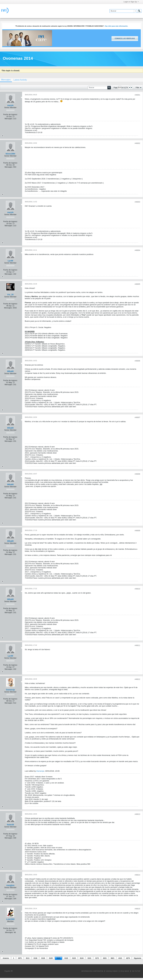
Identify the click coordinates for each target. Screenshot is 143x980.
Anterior (6, 958)
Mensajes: (9, 119)
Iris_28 (10, 295)
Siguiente (138, 958)
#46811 (137, 645)
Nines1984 (10, 154)
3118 (35, 958)
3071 (20, 958)
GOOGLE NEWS (112, 971)
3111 (28, 958)
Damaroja (10, 690)
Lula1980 (10, 919)
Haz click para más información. (116, 26)
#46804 (137, 250)
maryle (10, 105)
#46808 (137, 474)
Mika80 (10, 371)
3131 (89, 958)
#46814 (137, 875)
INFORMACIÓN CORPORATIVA (92, 971)
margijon (10, 885)
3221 (105, 958)
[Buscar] (123, 11)
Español (8, 971)
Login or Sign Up (131, 2)
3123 (74, 958)
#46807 (137, 417)
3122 (66, 958)
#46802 (137, 143)
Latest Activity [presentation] (20, 80)
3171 (97, 958)
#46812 (137, 679)
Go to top (136, 971)
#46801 (137, 95)
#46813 (137, 814)
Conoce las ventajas (125, 38)
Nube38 (10, 825)
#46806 (137, 361)
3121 (59, 958)
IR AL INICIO (125, 971)
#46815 (137, 909)
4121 (120, 958)
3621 (113, 958)
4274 (128, 958)
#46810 (137, 589)
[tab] (20, 80)
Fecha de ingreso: (10, 114)
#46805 (137, 284)
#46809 (137, 531)
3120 (51, 958)
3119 (43, 958)
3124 (82, 958)
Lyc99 (10, 261)
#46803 (137, 202)
